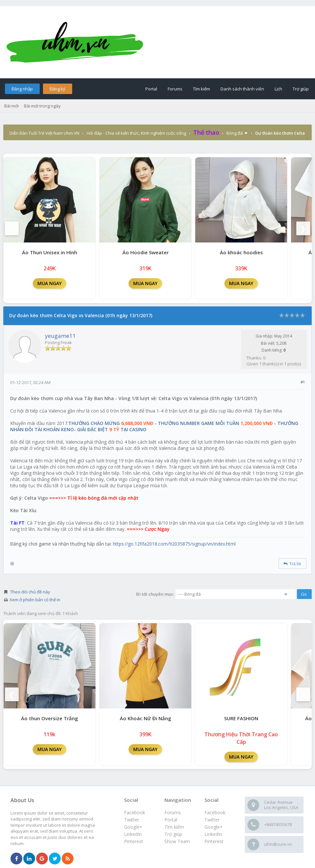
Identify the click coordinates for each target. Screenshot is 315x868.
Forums (175, 89)
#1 (303, 382)
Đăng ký (57, 89)
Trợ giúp (301, 89)
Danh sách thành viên (242, 89)
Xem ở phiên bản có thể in (35, 600)
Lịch (278, 89)
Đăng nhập (22, 89)
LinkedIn (213, 834)
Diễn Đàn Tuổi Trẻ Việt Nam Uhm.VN (44, 133)
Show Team (177, 841)
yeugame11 (60, 336)
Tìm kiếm (201, 89)
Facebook (215, 812)
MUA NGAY (50, 283)
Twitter (212, 820)
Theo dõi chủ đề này (30, 592)
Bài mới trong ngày (42, 106)
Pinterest (214, 841)
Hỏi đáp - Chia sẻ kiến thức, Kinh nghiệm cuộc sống (136, 133)
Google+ (214, 827)
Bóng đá (235, 133)
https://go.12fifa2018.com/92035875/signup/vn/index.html (174, 544)
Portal (151, 89)
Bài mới (11, 106)
